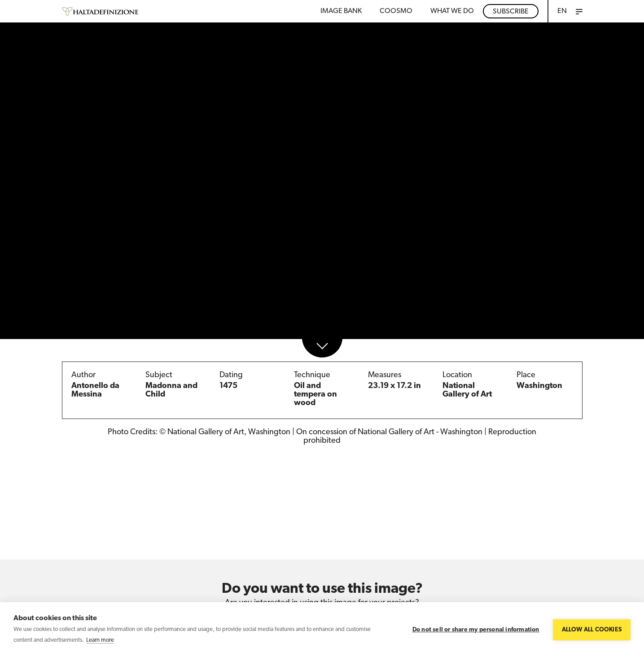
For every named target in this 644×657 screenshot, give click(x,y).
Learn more (100, 640)
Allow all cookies (592, 630)
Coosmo (396, 11)
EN (562, 11)
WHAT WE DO (452, 11)
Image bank (341, 11)
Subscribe (511, 12)
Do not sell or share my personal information (476, 630)
